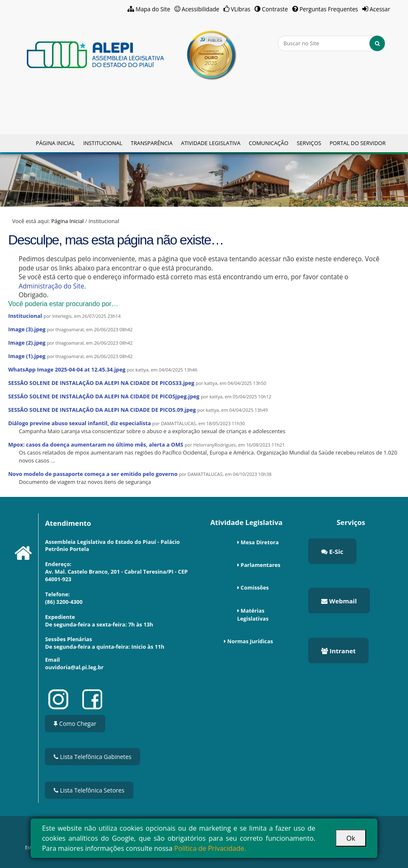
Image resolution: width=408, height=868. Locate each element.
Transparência (152, 143)
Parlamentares (261, 565)
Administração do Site (51, 286)
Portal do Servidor (358, 143)
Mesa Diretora (260, 542)
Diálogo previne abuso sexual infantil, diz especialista (79, 423)
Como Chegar (75, 724)
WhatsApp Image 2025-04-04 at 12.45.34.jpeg (67, 369)
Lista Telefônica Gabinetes (92, 757)
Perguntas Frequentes (329, 9)
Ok (351, 838)
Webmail (339, 601)
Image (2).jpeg (27, 343)
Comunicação (268, 143)
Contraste (275, 9)
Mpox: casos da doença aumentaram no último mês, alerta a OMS (96, 444)
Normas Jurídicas (250, 641)
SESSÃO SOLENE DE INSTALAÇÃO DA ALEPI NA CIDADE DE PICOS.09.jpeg (102, 410)
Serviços (309, 143)
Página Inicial (55, 143)
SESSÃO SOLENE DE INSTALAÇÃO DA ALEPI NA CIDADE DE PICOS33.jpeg (101, 383)
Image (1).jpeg (27, 356)
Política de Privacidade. (210, 848)
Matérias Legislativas (253, 615)
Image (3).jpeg (27, 329)
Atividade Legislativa (210, 143)
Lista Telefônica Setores (89, 790)
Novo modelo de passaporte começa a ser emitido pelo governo (93, 474)
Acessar (380, 9)
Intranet (338, 651)
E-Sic (332, 551)
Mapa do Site (153, 9)
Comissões (255, 587)
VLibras (240, 9)
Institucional (103, 143)
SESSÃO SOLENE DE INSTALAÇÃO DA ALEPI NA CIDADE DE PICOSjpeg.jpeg (104, 396)
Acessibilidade (200, 9)
